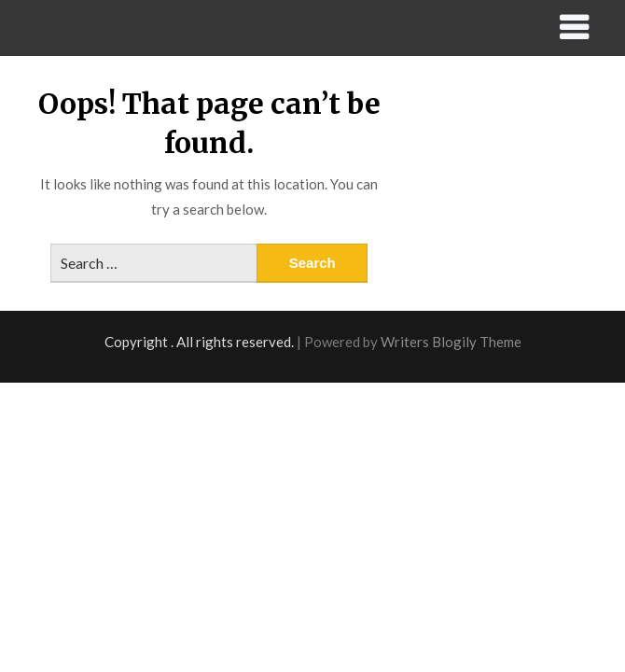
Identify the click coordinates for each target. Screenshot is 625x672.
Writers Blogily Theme (451, 342)
